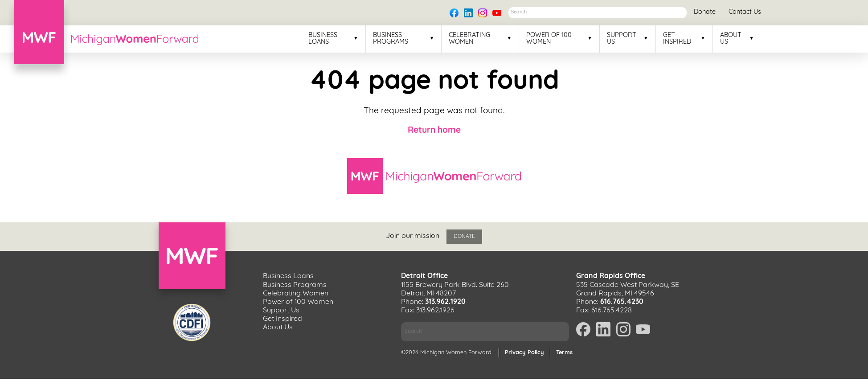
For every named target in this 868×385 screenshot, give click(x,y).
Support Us (622, 39)
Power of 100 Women (549, 39)
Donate (705, 12)
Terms (564, 353)
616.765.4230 (622, 302)
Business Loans (323, 39)
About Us (731, 39)
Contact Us (745, 12)
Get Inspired (677, 39)
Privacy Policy (524, 353)
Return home (434, 131)
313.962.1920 (445, 302)
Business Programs (391, 39)
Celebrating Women (469, 39)
